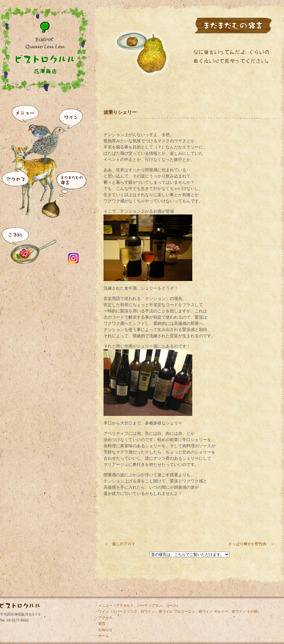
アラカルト (125, 606)
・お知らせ (104, 630)
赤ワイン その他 (245, 611)
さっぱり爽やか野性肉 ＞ (251, 544)
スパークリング (125, 611)
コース (171, 606)
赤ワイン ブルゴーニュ (177, 611)
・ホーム (102, 636)
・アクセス (104, 618)
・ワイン (102, 611)
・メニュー (104, 606)
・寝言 (100, 624)
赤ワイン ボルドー (213, 611)
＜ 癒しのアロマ (120, 544)
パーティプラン (150, 606)
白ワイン (148, 611)
